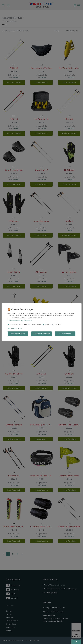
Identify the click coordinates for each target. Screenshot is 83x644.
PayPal (48, 325)
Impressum (28, 321)
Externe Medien (37, 325)
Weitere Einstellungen (15, 328)
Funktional (58, 325)
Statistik (24, 325)
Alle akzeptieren (18, 334)
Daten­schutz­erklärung (15, 321)
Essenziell (14, 325)
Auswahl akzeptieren (42, 334)
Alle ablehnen (65, 334)
